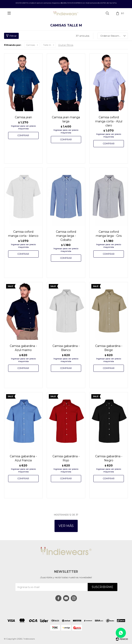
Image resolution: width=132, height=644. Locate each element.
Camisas (31, 45)
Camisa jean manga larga (66, 119)
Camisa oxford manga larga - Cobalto (66, 236)
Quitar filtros (66, 45)
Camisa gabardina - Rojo (66, 458)
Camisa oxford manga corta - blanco (23, 234)
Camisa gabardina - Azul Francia (23, 458)
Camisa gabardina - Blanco (66, 348)
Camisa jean (23, 117)
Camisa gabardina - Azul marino (23, 348)
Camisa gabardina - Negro (109, 458)
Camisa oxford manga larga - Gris (109, 234)
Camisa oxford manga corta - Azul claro (109, 121)
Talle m (47, 45)
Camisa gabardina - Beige (109, 348)
